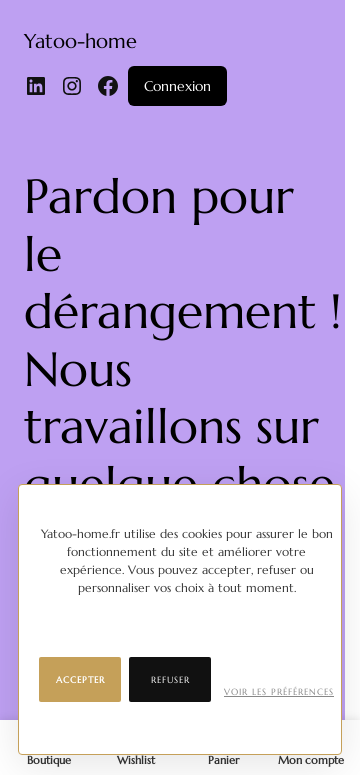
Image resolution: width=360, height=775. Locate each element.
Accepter (80, 680)
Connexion (177, 86)
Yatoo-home (80, 41)
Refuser (170, 680)
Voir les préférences (279, 692)
